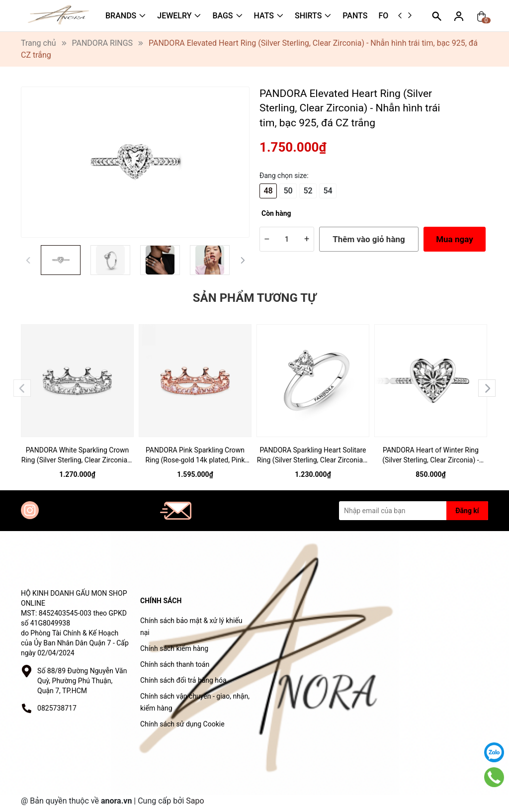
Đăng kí (467, 511)
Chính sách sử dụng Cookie (182, 724)
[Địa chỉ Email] (414, 511)
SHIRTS (308, 16)
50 (288, 191)
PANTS (355, 16)
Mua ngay (455, 239)
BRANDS (121, 16)
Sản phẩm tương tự (254, 298)
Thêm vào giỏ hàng (369, 239)
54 (328, 191)
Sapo (195, 801)
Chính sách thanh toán (175, 664)
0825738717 (57, 708)
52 (308, 191)
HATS (264, 16)
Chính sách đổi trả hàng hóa (183, 680)
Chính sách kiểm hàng (174, 648)
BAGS (222, 16)
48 (268, 191)
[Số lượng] (287, 239)
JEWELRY (174, 16)
